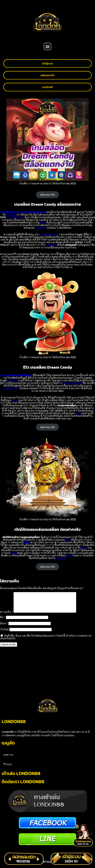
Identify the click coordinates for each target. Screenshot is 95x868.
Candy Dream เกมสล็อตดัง (16, 375)
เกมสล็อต (11, 215)
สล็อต (43, 222)
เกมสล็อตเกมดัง (49, 234)
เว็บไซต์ (4, 633)
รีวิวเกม (8, 768)
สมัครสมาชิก (48, 195)
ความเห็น (6, 616)
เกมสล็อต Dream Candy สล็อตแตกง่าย (23, 212)
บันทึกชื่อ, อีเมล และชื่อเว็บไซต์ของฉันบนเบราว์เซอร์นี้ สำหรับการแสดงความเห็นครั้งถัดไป (46, 641)
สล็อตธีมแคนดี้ (15, 217)
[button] (47, 47)
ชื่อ (3, 621)
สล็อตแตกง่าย (11, 388)
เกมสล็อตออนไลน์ (72, 383)
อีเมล (4, 627)
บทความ (8, 759)
